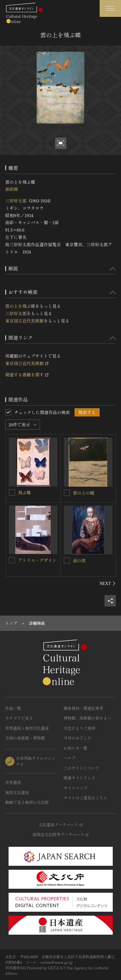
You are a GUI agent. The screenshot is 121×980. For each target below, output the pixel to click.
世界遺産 (13, 782)
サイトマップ (75, 788)
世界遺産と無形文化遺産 (27, 728)
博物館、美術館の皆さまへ (87, 718)
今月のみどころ (77, 738)
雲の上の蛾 (84, 493)
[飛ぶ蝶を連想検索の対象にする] (12, 492)
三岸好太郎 (16, 201)
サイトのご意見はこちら (85, 798)
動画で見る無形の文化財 (27, 802)
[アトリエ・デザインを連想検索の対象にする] (12, 560)
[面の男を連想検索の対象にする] (67, 560)
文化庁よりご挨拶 (79, 728)
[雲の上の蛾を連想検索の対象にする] (67, 493)
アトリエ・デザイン (37, 560)
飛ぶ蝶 (24, 492)
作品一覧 (13, 708)
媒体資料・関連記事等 (83, 708)
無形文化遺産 (17, 792)
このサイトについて (81, 768)
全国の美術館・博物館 (25, 738)
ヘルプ (70, 758)
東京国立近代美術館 (24, 321)
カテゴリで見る (19, 718)
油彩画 (12, 189)
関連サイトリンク (79, 778)
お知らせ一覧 (75, 748)
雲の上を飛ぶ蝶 (20, 306)
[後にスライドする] (108, 583)
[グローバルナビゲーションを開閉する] (110, 8)
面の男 (79, 560)
